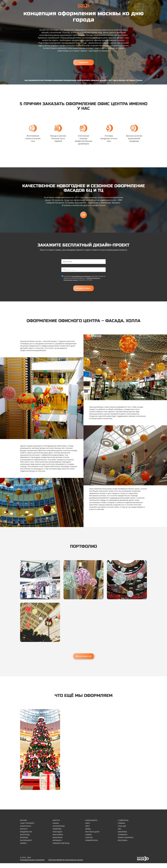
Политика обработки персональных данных (66, 865)
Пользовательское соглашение (32, 865)
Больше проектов (83, 659)
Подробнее (83, 62)
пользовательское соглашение (81, 278)
